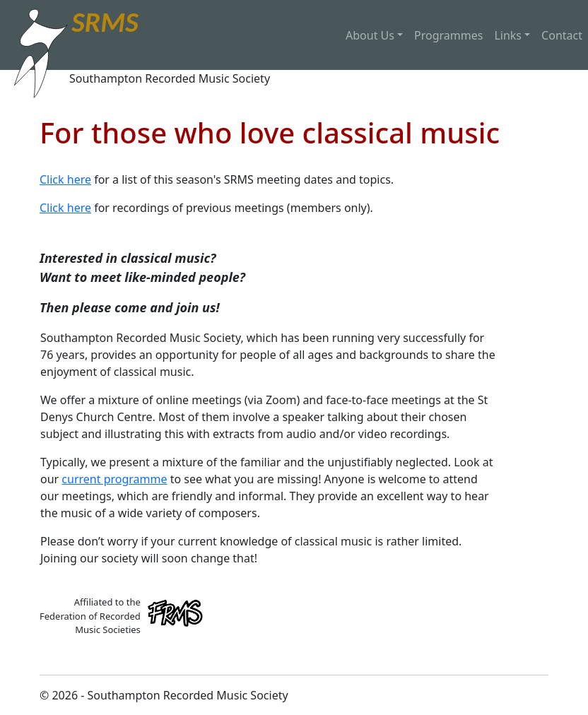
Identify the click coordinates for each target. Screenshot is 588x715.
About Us (370, 35)
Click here (65, 179)
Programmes (448, 35)
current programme (114, 479)
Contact (562, 35)
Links (508, 35)
